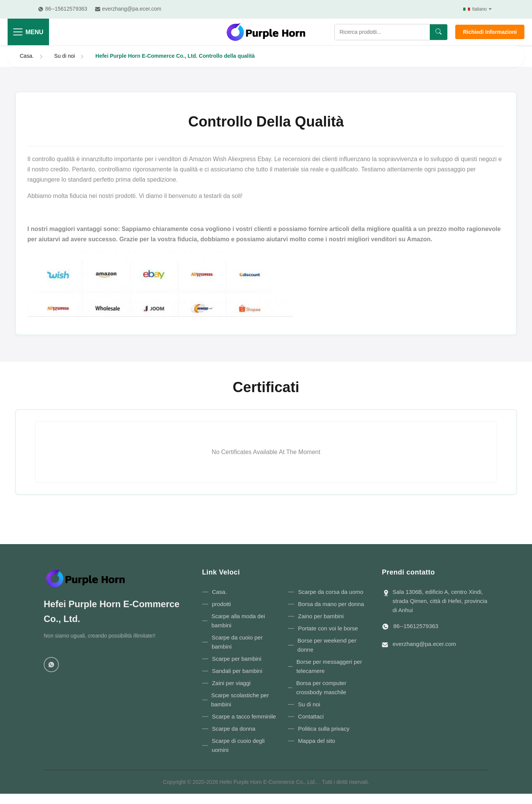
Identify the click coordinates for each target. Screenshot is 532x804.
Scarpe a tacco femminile (244, 716)
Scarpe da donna (234, 729)
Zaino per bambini (321, 616)
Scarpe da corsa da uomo (331, 592)
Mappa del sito (317, 741)
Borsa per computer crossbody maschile (321, 688)
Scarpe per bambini (237, 659)
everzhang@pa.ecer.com (424, 644)
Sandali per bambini (237, 671)
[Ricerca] (439, 32)
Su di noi (65, 56)
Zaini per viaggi (231, 683)
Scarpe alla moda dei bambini (238, 621)
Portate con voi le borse (328, 628)
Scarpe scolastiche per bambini (240, 700)
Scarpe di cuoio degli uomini (238, 745)
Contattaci (311, 716)
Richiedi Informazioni (490, 32)
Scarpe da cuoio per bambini (237, 642)
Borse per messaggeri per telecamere (329, 666)
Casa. (27, 56)
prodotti (222, 604)
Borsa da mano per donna (331, 604)
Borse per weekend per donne (327, 645)
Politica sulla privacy (324, 729)
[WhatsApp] (51, 665)
